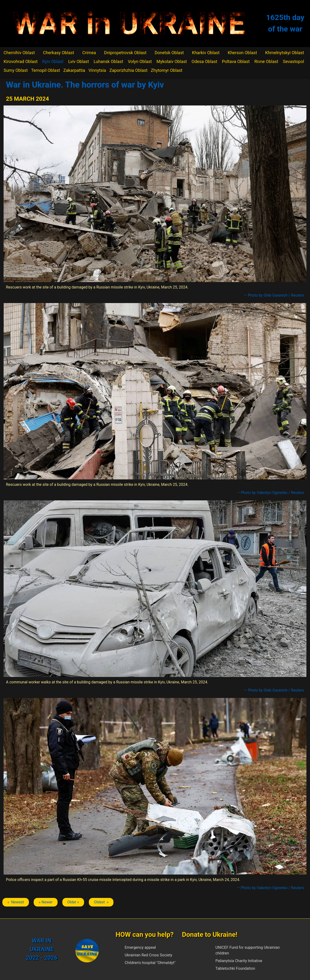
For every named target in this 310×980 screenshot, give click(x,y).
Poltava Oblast (236, 61)
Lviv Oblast (79, 61)
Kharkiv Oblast (206, 53)
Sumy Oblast (16, 70)
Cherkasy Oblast (59, 53)
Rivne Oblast (266, 61)
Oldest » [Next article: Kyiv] (101, 902)
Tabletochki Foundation (235, 968)
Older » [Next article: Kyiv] (73, 902)
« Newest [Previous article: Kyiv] (16, 902)
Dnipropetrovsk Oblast (125, 53)
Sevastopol (294, 61)
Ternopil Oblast (45, 70)
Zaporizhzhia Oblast (128, 70)
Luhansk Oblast (108, 61)
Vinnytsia (97, 70)
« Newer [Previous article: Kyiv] (45, 902)
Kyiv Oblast (53, 61)
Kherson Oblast (242, 53)
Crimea (89, 53)
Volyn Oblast (140, 61)
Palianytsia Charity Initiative (239, 961)
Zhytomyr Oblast (167, 70)
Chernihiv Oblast (19, 53)
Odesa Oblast (204, 61)
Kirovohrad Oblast (21, 61)
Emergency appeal (140, 947)
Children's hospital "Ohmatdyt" (150, 963)
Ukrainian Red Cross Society (148, 955)
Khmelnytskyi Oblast (285, 53)
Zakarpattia (74, 70)
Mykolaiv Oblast (172, 61)
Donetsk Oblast (169, 53)
